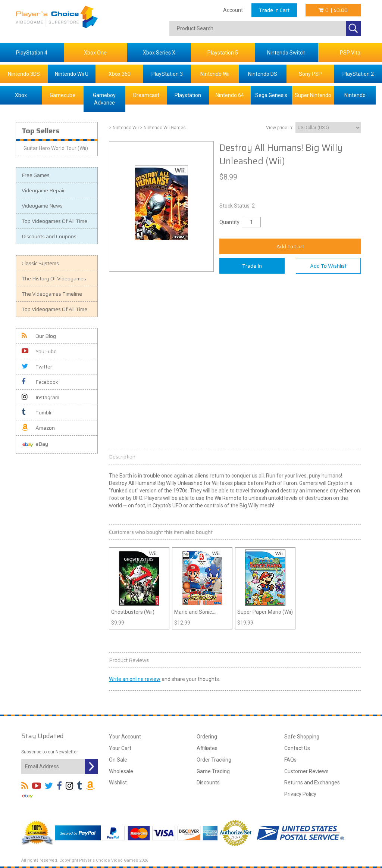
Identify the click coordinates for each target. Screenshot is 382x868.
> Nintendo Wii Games (163, 128)
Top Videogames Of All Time (54, 221)
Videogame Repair (43, 190)
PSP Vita (350, 53)
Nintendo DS (263, 74)
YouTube (39, 351)
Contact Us (297, 748)
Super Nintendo (313, 95)
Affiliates (207, 748)
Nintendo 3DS (24, 74)
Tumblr (37, 413)
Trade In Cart (274, 10)
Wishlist (118, 783)
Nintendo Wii (215, 74)
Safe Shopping (302, 737)
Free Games (36, 175)
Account (233, 10)
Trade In (252, 266)
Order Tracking (214, 760)
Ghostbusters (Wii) (133, 612)
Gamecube (62, 95)
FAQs (290, 760)
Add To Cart (290, 246)
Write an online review (135, 679)
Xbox (21, 95)
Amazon (38, 428)
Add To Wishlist (328, 266)
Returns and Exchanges (312, 783)
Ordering (207, 737)
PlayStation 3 (167, 74)
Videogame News (42, 206)
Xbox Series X (159, 53)
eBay (35, 444)
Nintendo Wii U (72, 74)
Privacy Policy (300, 794)
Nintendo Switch (286, 53)
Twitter (37, 367)
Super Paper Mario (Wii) (265, 612)
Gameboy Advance (104, 99)
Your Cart (120, 748)
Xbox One (95, 53)
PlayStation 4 (32, 53)
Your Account (125, 737)
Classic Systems (40, 263)
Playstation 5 (223, 53)
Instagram (40, 397)
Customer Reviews (306, 771)
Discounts (208, 783)
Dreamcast (146, 95)
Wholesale (121, 771)
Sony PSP (310, 74)
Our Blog (39, 336)
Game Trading (213, 771)
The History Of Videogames (54, 279)
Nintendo (355, 95)
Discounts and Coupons (49, 236)
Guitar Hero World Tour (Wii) (56, 148)
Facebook (40, 382)
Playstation (188, 95)
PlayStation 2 (358, 74)
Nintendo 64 (230, 95)
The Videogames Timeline (52, 294)
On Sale (118, 760)
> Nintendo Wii (124, 128)
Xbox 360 (120, 74)
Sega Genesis (271, 95)
